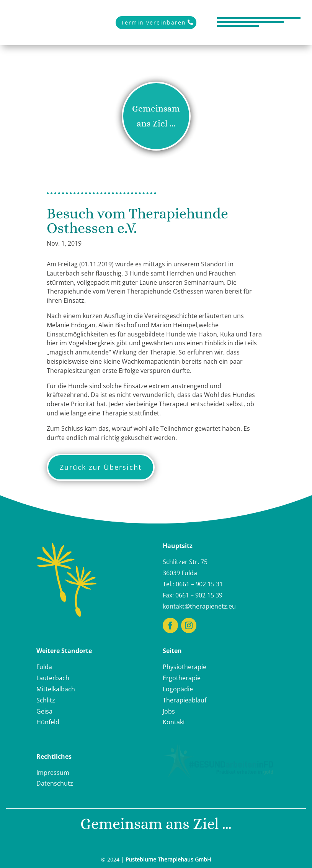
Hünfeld (48, 722)
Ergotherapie (182, 678)
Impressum (53, 773)
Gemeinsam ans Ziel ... (156, 116)
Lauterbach (53, 678)
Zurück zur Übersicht (101, 467)
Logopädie (178, 689)
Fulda (44, 667)
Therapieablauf (185, 700)
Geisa (44, 711)
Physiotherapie (185, 667)
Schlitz (46, 700)
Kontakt (174, 722)
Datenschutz (55, 783)
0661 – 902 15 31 (199, 584)
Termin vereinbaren (154, 22)
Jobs (169, 711)
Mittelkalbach (56, 689)
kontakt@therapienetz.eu (199, 606)
